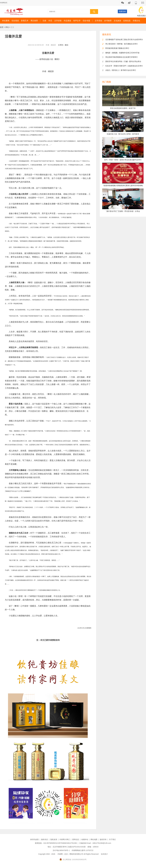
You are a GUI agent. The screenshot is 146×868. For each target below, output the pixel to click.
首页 (2, 27)
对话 (50, 21)
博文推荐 (34, 21)
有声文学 (77, 21)
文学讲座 (58, 21)
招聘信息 (76, 839)
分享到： (61, 45)
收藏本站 (85, 839)
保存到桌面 (34, 839)
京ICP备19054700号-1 (61, 850)
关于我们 (112, 839)
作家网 (15, 12)
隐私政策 (54, 839)
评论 (7, 27)
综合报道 (15, 21)
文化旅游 (117, 21)
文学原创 (98, 21)
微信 (67, 45)
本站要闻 (6, 21)
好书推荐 (108, 21)
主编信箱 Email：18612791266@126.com (95, 843)
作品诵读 (67, 21)
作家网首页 (4, 3)
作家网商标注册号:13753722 (82, 850)
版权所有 (103, 839)
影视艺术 (25, 21)
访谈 (44, 21)
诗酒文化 (136, 21)
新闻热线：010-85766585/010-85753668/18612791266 (56, 843)
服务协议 (45, 839)
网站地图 (94, 839)
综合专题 (86, 21)
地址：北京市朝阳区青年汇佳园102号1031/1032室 (67, 847)
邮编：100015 (93, 847)
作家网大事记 (65, 839)
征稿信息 (127, 21)
